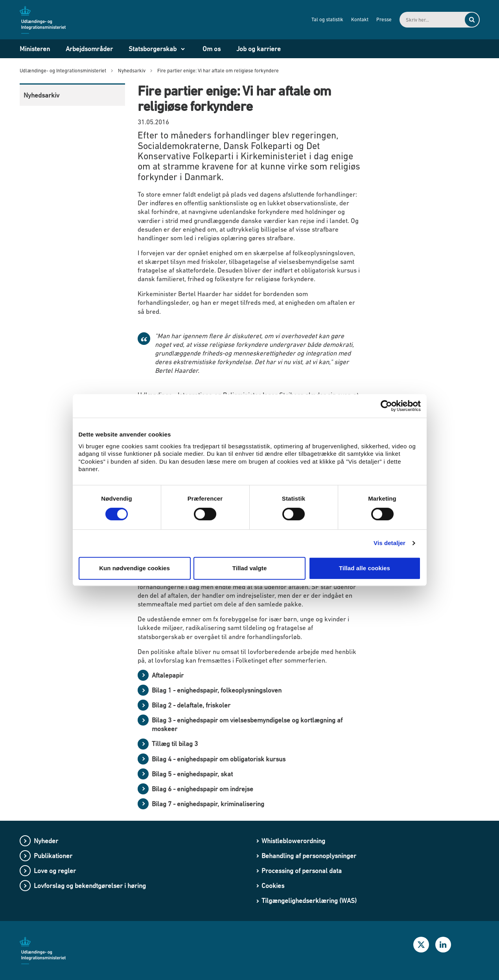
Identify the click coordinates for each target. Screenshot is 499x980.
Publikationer (53, 856)
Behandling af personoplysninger (309, 856)
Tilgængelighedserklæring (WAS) (309, 901)
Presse (382, 19)
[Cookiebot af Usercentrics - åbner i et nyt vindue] (386, 406)
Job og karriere (259, 49)
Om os (212, 49)
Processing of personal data (302, 871)
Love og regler (55, 871)
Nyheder (46, 841)
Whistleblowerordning (293, 841)
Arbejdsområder (89, 49)
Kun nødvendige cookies (134, 568)
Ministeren (35, 49)
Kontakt (358, 19)
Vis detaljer (389, 543)
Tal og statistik (326, 19)
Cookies (273, 886)
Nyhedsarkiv (41, 95)
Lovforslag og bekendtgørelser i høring (90, 886)
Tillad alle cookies (365, 568)
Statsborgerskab (153, 49)
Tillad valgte (250, 568)
